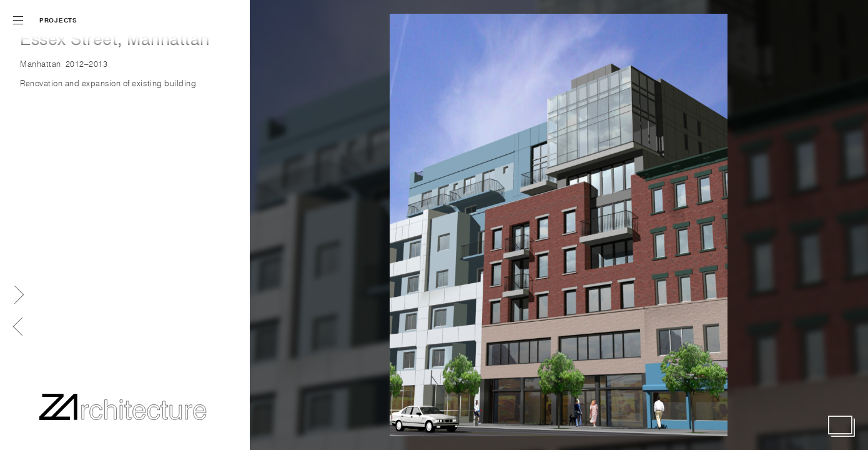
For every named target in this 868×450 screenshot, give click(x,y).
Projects (58, 20)
